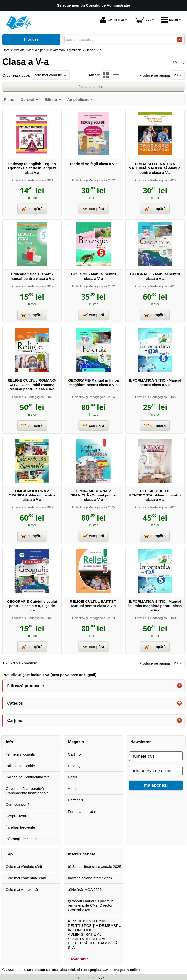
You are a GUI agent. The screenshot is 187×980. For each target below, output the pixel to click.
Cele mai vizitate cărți (23, 889)
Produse (31, 39)
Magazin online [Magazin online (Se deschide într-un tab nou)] (128, 970)
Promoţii (75, 766)
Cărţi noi (75, 754)
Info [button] (9, 742)
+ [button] (179, 686)
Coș (143, 20)
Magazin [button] (76, 742)
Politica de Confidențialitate (28, 777)
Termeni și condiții (20, 754)
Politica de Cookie (20, 766)
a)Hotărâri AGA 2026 (85, 889)
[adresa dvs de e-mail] (156, 771)
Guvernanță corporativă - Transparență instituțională (27, 791)
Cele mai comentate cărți (26, 878)
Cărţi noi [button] (15, 720)
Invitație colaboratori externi (90, 878)
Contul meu (112, 20)
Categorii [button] (16, 703)
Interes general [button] (82, 854)
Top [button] (9, 854)
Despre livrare (17, 816)
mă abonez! (156, 785)
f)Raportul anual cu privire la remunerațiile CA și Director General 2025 (91, 905)
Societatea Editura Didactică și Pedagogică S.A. (68, 970)
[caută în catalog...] (118, 40)
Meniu (170, 20)
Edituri (73, 777)
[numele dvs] (156, 756)
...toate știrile (78, 959)
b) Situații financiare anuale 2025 (94, 867)
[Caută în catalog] (179, 39)
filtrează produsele (94, 87)
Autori (73, 789)
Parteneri (75, 800)
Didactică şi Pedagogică (27, 180)
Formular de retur (82, 811)
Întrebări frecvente (20, 827)
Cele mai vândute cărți (24, 867)
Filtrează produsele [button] (26, 686)
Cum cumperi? (18, 804)
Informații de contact (22, 839)
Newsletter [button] (141, 742)
